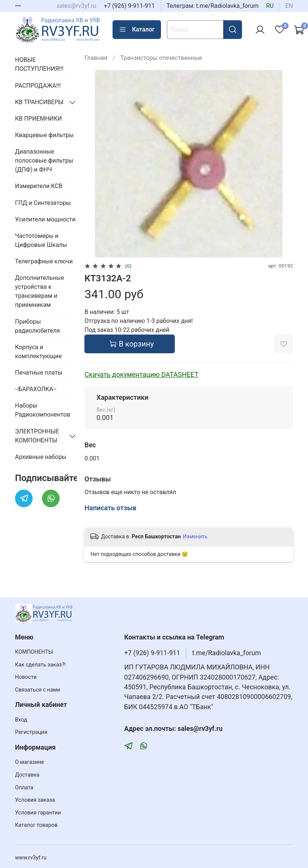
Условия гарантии (38, 813)
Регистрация (31, 732)
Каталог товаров (36, 825)
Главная (96, 58)
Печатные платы (39, 373)
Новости (26, 677)
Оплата (24, 788)
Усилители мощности (45, 219)
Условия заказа (35, 800)
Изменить (195, 536)
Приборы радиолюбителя (37, 326)
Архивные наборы (41, 457)
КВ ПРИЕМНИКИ (38, 119)
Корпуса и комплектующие (38, 352)
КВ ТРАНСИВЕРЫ (39, 102)
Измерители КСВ (39, 186)
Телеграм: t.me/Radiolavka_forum (213, 6)
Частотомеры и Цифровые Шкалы (41, 240)
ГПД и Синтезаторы (43, 203)
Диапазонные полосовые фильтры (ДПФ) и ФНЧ (44, 161)
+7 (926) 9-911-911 (129, 6)
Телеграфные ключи (44, 261)
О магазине (29, 762)
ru (270, 6)
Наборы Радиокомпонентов (43, 410)
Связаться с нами (38, 690)
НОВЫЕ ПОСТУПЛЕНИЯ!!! (39, 64)
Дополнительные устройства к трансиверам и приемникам (40, 291)
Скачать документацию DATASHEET (141, 374)
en (289, 6)
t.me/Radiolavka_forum (226, 653)
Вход (21, 720)
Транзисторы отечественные (161, 58)
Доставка (27, 775)
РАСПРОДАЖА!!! (38, 86)
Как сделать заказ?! (40, 665)
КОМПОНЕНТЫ (34, 652)
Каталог (137, 30)
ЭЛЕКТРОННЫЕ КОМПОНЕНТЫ (37, 436)
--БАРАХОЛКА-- (36, 389)
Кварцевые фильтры (44, 135)
